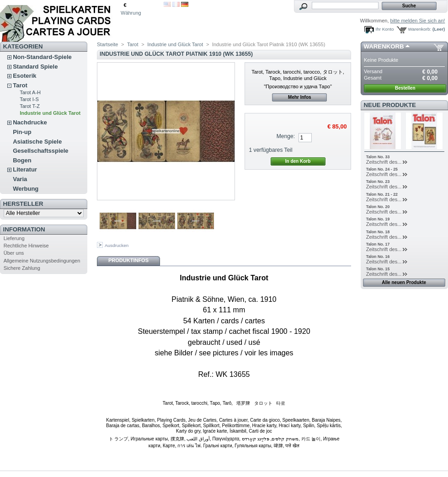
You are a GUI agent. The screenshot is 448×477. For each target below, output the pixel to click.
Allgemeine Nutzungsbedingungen (42, 261)
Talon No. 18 (378, 232)
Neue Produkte (390, 105)
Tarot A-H (30, 92)
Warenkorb (384, 46)
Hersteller (23, 204)
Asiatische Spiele (37, 142)
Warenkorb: (420, 29)
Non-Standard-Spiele (42, 57)
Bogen (22, 160)
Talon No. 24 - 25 (382, 169)
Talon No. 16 (378, 257)
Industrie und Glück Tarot (50, 113)
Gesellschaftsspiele (40, 151)
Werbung (26, 189)
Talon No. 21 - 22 (382, 194)
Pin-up (22, 132)
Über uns (14, 253)
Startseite (107, 44)
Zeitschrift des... (384, 162)
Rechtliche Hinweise (26, 246)
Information (24, 229)
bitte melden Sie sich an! (418, 21)
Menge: (286, 136)
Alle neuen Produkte (404, 282)
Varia (20, 179)
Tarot (20, 85)
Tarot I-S (29, 99)
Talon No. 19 (378, 219)
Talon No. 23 (378, 182)
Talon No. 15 (378, 269)
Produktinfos (128, 260)
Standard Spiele (35, 67)
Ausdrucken (117, 245)
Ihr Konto (385, 29)
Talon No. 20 (378, 207)
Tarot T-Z (30, 106)
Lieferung (14, 238)
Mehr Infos (300, 97)
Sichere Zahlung (22, 268)
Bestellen (405, 88)
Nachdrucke (30, 122)
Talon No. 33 (378, 157)
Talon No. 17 (378, 244)
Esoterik (24, 76)
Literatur (25, 169)
